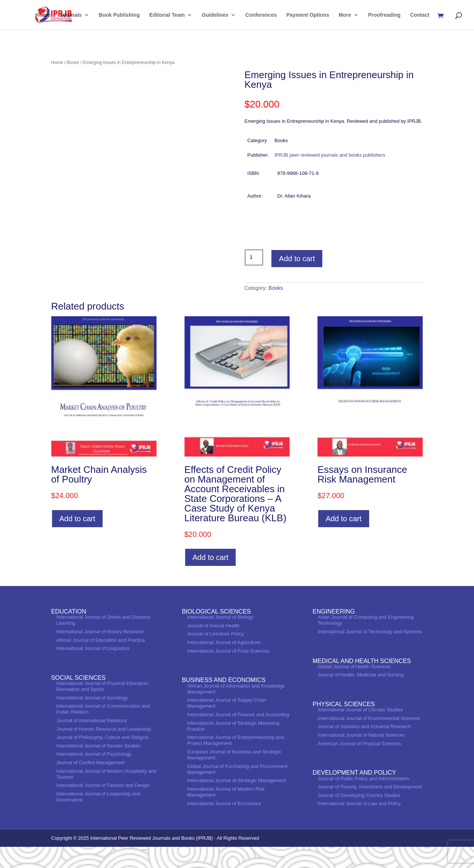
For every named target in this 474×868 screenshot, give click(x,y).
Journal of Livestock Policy (215, 655)
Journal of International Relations (92, 742)
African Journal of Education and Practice (101, 661)
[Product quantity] (254, 257)
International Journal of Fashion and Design (103, 806)
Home (43, 15)
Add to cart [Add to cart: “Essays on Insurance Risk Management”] (344, 540)
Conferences (261, 15)
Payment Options (308, 15)
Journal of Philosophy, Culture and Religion (103, 758)
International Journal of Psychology (94, 775)
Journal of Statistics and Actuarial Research (365, 748)
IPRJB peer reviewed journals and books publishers (330, 155)
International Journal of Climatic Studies (360, 731)
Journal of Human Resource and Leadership (104, 750)
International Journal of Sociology (92, 719)
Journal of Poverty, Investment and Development (370, 808)
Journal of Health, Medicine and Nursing (361, 696)
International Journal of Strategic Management (237, 802)
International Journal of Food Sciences (228, 672)
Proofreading (384, 15)
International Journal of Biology (220, 638)
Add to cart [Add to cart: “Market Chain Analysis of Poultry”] (78, 540)
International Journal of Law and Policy (359, 825)
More (345, 15)
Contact (420, 15)
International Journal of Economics (224, 824)
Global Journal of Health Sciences (354, 687)
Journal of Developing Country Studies (359, 816)
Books (73, 63)
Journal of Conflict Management (91, 784)
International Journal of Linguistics (93, 670)
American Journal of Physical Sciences (359, 764)
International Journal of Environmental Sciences (369, 739)
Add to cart (297, 259)
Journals (71, 15)
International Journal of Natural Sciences (361, 756)
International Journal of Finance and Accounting (238, 736)
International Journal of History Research (100, 653)
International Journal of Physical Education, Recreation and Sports (103, 707)
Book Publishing (119, 15)
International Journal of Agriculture (224, 664)
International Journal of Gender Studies (99, 767)
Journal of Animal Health (213, 646)
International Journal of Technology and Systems (370, 653)
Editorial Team (167, 15)
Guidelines (215, 15)
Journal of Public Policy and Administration (363, 799)
